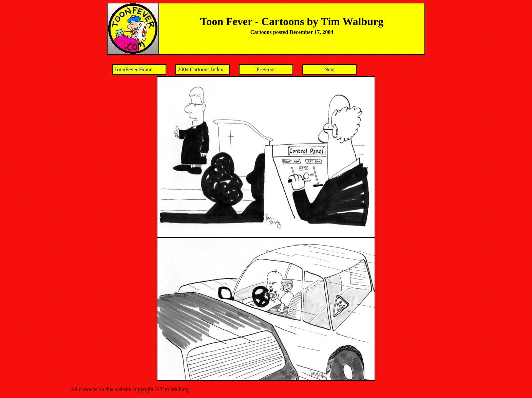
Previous (266, 69)
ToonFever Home (133, 69)
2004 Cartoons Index (201, 69)
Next (330, 69)
